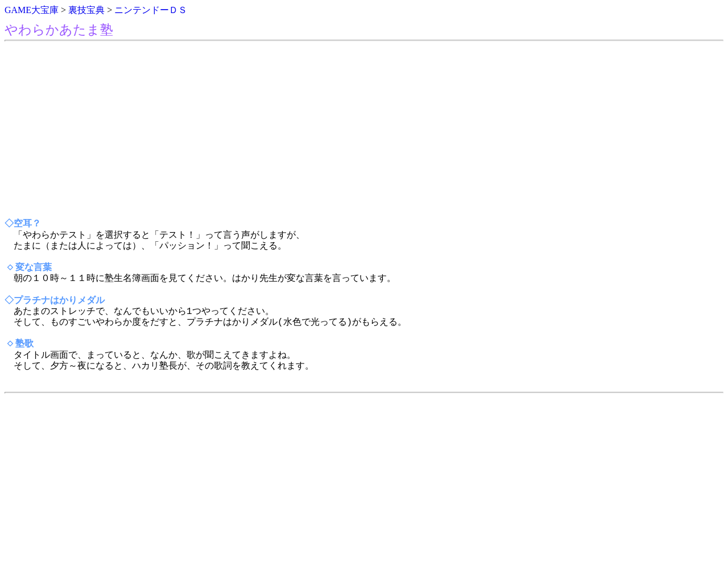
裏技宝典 (86, 10)
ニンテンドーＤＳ (151, 10)
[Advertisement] (346, 130)
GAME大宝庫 (32, 10)
